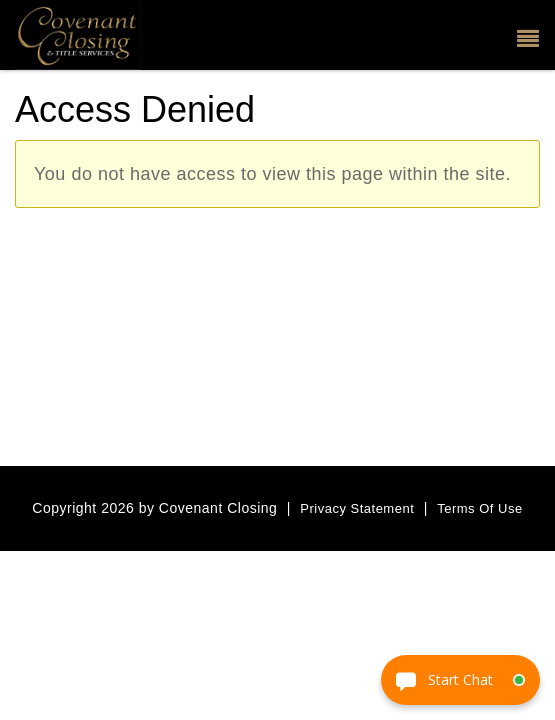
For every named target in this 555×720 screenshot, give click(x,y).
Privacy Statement (357, 508)
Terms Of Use (479, 508)
